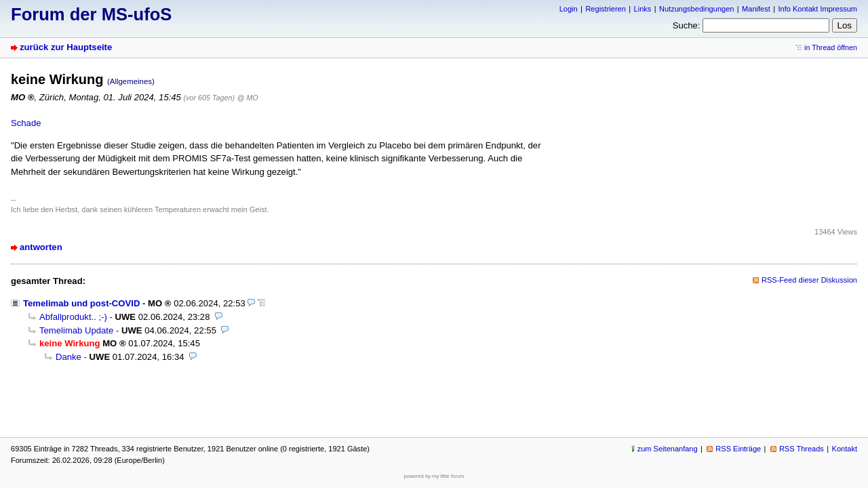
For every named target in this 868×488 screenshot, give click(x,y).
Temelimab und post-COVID (81, 303)
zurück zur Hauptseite (66, 47)
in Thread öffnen (831, 47)
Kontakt (845, 449)
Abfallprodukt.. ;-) (73, 317)
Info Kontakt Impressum (818, 9)
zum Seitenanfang (668, 449)
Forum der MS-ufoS (91, 14)
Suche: (687, 25)
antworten (41, 247)
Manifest (756, 9)
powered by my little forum (434, 476)
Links (643, 9)
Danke (68, 357)
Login (569, 9)
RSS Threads (802, 449)
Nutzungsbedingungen (696, 9)
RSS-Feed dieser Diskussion (809, 280)
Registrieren (605, 9)
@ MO (248, 98)
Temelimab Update (76, 330)
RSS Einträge (738, 449)
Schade (26, 123)
